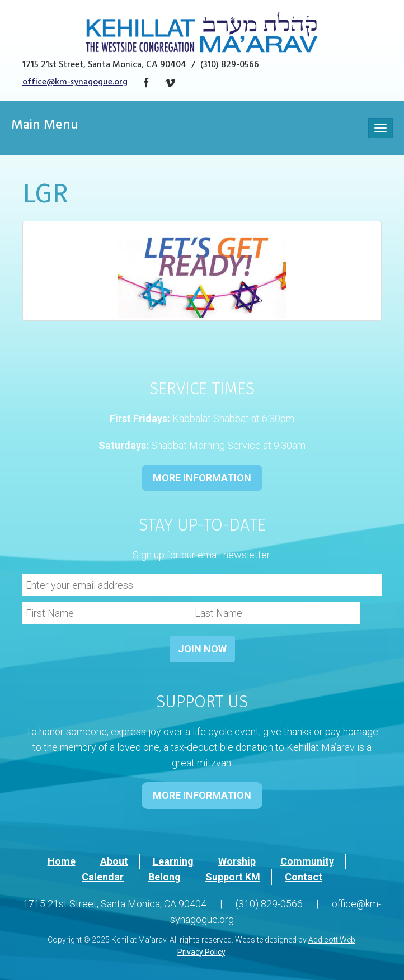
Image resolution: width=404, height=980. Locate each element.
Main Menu (45, 126)
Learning (173, 861)
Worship (237, 861)
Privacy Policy (201, 952)
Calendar (103, 877)
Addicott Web (332, 940)
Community (307, 861)
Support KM (233, 877)
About (114, 861)
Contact (304, 877)
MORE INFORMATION (202, 478)
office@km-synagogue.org (75, 83)
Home (62, 861)
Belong (165, 877)
